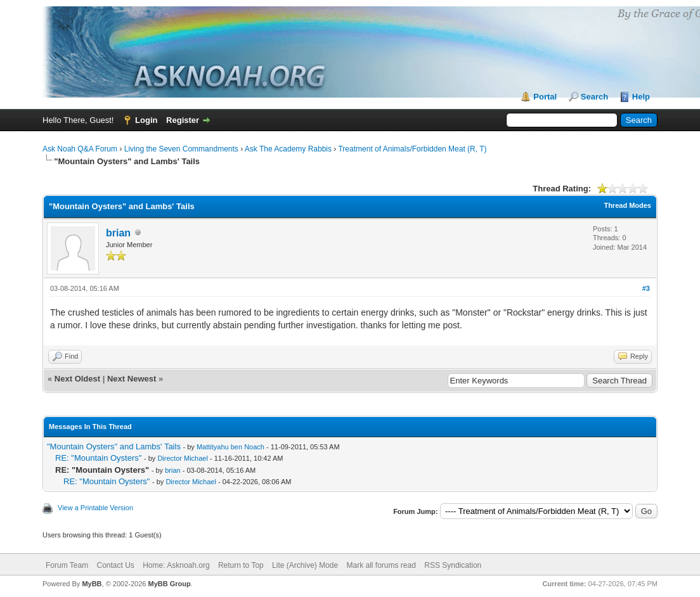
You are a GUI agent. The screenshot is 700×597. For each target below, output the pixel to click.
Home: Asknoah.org (176, 565)
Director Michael (182, 458)
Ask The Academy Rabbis (288, 149)
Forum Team (67, 565)
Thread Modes (627, 205)
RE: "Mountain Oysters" (98, 458)
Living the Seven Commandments (181, 149)
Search (594, 97)
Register (183, 120)
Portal (545, 97)
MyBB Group (169, 584)
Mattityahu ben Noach (230, 447)
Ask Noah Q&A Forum (80, 149)
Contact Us (115, 565)
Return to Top (241, 565)
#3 (646, 288)
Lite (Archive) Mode (305, 565)
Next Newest (132, 379)
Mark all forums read (381, 565)
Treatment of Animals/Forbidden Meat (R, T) (412, 149)
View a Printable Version (95, 508)
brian (118, 233)
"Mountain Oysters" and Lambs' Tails (114, 446)
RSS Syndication (453, 565)
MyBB (92, 584)
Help (641, 97)
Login (146, 120)
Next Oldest (77, 379)
